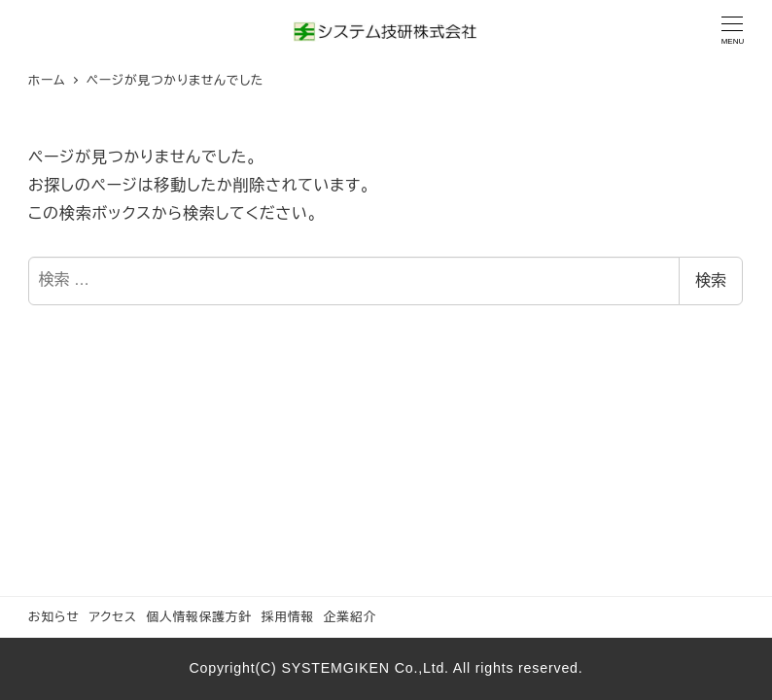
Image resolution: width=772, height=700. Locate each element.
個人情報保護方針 (199, 617)
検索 (711, 280)
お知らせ (54, 617)
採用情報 (288, 617)
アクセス (113, 617)
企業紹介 (350, 617)
